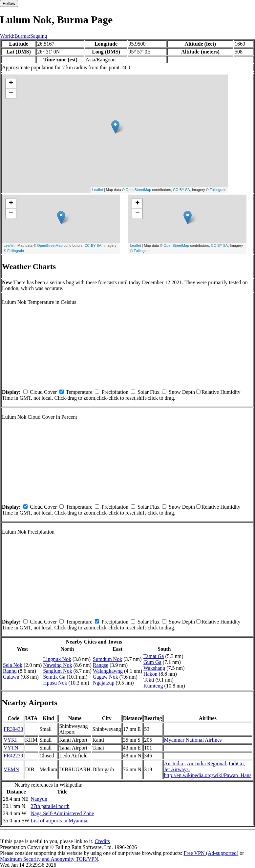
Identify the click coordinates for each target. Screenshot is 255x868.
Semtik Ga (54, 677)
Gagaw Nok (106, 677)
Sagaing (39, 36)
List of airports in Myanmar (60, 821)
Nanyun (39, 799)
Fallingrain (218, 190)
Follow (9, 3)
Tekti (149, 680)
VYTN (11, 748)
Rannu (10, 671)
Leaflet (98, 190)
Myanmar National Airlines (193, 740)
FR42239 (13, 756)
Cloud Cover (43, 392)
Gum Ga (152, 662)
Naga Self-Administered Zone (62, 813)
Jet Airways (176, 769)
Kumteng (153, 686)
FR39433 (13, 729)
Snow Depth (182, 392)
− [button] (11, 94)
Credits (102, 841)
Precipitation (115, 392)
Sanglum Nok (57, 671)
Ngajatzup (104, 683)
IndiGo (236, 763)
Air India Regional (206, 763)
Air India (174, 763)
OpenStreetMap (138, 190)
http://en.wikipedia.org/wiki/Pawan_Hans (208, 775)
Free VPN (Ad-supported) (211, 853)
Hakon (150, 674)
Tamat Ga (154, 656)
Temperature (79, 392)
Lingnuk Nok (57, 659)
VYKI (10, 740)
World (7, 36)
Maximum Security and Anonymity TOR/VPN (49, 859)
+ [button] (11, 83)
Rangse (101, 665)
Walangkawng (108, 671)
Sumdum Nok (107, 659)
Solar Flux (149, 392)
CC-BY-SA (181, 190)
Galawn (11, 677)
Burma (22, 36)
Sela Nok (13, 665)
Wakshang (154, 668)
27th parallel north (50, 806)
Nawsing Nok (57, 665)
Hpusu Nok (55, 683)
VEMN (11, 769)
